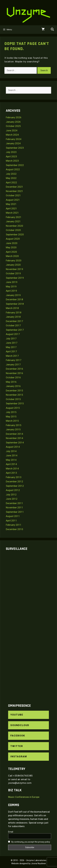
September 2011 (15, 512)
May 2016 (11, 382)
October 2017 (13, 325)
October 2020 (13, 230)
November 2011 (14, 507)
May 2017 (11, 347)
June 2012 (12, 499)
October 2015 (13, 399)
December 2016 (14, 369)
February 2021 (14, 217)
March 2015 (12, 421)
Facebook (18, 736)
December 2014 (14, 434)
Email (11, 832)
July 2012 (11, 495)
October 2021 (13, 195)
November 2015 (14, 395)
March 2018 (12, 308)
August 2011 (13, 516)
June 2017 (12, 343)
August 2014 (13, 447)
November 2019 (14, 269)
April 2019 (11, 291)
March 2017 (12, 356)
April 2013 (11, 473)
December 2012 (14, 481)
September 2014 (15, 443)
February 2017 (14, 360)
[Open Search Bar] (52, 30)
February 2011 (14, 525)
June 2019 (12, 282)
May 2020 (11, 247)
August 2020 (13, 239)
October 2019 (13, 273)
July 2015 (11, 412)
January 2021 (13, 221)
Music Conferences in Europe (24, 797)
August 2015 (13, 408)
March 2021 (12, 213)
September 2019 (15, 278)
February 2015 (14, 425)
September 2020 (15, 234)
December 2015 (14, 391)
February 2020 (14, 260)
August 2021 (13, 200)
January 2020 (13, 265)
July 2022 (11, 174)
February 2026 (14, 117)
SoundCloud (20, 725)
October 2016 (13, 377)
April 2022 (11, 182)
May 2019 (11, 286)
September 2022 (15, 165)
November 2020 (14, 226)
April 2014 (11, 464)
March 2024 (12, 135)
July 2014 (11, 451)
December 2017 (14, 321)
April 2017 (11, 351)
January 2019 (13, 295)
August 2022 (13, 169)
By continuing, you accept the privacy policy (29, 842)
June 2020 (12, 243)
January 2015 (13, 429)
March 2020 (12, 256)
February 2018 (14, 312)
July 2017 (11, 339)
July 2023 (11, 152)
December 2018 (14, 299)
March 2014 (12, 469)
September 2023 (15, 148)
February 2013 (14, 477)
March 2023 (12, 161)
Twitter (17, 746)
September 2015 (15, 403)
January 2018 (13, 317)
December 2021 (14, 187)
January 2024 (13, 143)
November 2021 (14, 191)
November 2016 (14, 373)
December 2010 (14, 529)
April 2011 (11, 521)
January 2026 (13, 122)
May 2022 (11, 178)
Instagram (19, 756)
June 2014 (12, 455)
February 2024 (14, 139)
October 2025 (13, 126)
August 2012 (13, 490)
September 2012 (15, 486)
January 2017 (13, 365)
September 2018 (15, 304)
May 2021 (11, 204)
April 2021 (11, 208)
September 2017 (15, 330)
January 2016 (13, 386)
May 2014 (11, 460)
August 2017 (13, 334)
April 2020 (11, 252)
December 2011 (14, 503)
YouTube (17, 715)
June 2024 (12, 130)
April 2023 (11, 156)
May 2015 (11, 417)
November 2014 (14, 438)
